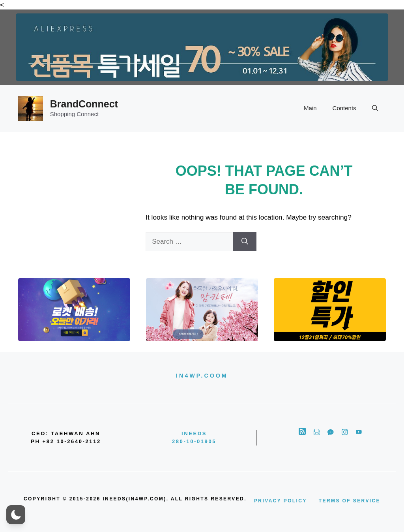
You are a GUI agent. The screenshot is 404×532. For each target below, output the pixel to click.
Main (310, 108)
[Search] (245, 242)
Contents (344, 108)
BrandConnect (84, 104)
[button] (375, 108)
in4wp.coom (202, 376)
